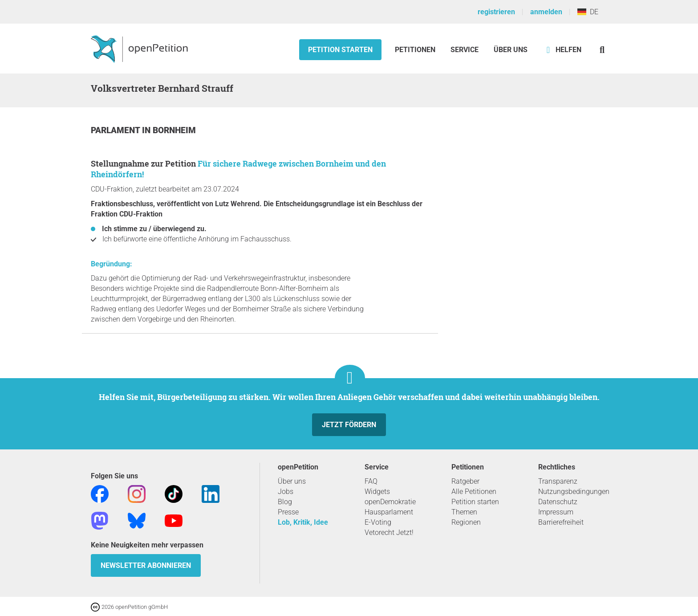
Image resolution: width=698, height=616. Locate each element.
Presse (288, 512)
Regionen (466, 522)
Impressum (556, 512)
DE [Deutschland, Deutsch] (588, 12)
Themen (464, 512)
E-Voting (378, 522)
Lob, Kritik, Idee (303, 522)
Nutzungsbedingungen (574, 492)
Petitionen (416, 50)
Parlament (116, 130)
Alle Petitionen (474, 492)
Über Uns (511, 50)
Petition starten (340, 50)
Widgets (377, 492)
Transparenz (558, 481)
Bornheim (174, 130)
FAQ (371, 481)
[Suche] (602, 50)
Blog (285, 502)
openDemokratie (390, 502)
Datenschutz (558, 502)
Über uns (292, 481)
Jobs (286, 492)
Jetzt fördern (349, 425)
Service (465, 50)
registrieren (496, 12)
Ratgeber (465, 481)
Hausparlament (389, 512)
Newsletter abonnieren (146, 565)
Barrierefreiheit (561, 522)
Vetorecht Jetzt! (389, 532)
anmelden (546, 12)
